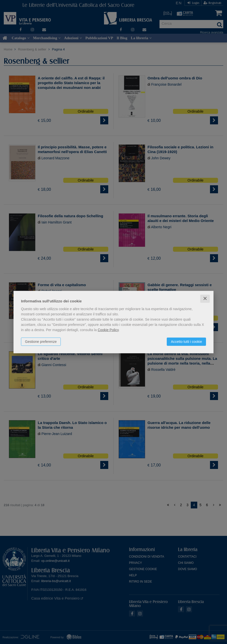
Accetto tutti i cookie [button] (186, 342)
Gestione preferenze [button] (41, 342)
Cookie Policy (108, 330)
